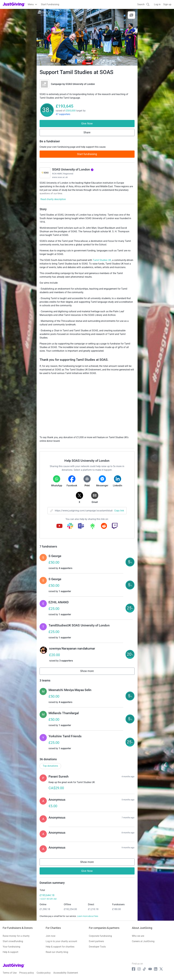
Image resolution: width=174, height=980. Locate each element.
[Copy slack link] (70, 526)
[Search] (143, 4)
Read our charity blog (57, 952)
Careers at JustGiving (143, 941)
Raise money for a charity (16, 936)
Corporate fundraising (100, 936)
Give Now (87, 123)
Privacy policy (27, 973)
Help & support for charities (60, 947)
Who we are (138, 936)
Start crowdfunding (13, 941)
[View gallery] (131, 15)
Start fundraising (87, 154)
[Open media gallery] (87, 37)
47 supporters (63, 114)
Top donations (50, 766)
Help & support (10, 952)
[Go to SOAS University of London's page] (45, 173)
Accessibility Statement (66, 973)
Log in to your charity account (61, 941)
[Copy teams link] (81, 526)
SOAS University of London (80, 84)
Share (87, 132)
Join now (51, 936)
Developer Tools (97, 947)
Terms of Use (10, 973)
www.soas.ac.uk (60, 177)
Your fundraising (11, 947)
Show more (90, 672)
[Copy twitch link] (115, 526)
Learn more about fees (88, 916)
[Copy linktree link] (92, 527)
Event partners (96, 941)
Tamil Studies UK (102, 260)
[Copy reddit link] (104, 526)
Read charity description (53, 199)
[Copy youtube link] (59, 526)
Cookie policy (44, 973)
